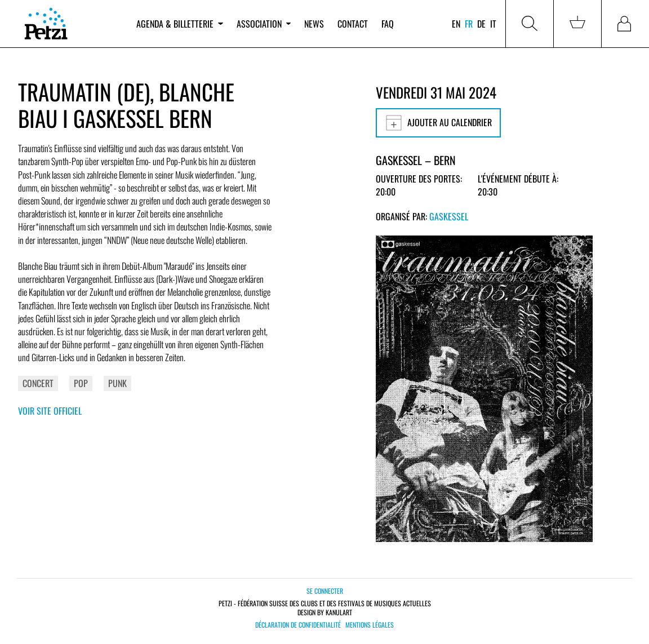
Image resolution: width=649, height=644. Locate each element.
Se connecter (325, 591)
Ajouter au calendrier (438, 123)
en (456, 24)
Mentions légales (370, 625)
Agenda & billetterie (179, 24)
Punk (117, 383)
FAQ (388, 24)
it (493, 24)
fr (469, 24)
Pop (81, 383)
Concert (38, 383)
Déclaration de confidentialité (298, 625)
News (314, 24)
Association (264, 24)
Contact (353, 24)
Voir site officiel (50, 411)
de (481, 24)
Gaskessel (449, 216)
